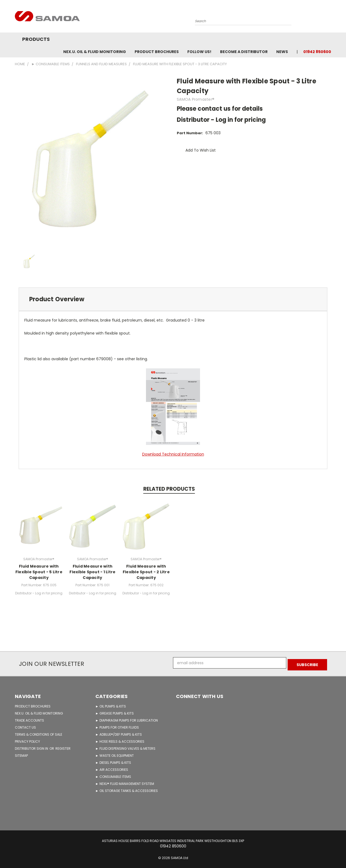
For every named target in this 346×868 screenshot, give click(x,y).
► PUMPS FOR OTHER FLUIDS (117, 725)
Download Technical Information (173, 454)
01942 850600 (317, 52)
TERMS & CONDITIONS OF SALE (39, 733)
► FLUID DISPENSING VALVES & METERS (125, 747)
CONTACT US (25, 725)
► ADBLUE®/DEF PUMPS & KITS (119, 733)
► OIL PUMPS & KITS (111, 704)
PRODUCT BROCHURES (33, 704)
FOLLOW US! (199, 52)
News (282, 52)
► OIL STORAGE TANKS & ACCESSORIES (127, 789)
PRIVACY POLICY (27, 740)
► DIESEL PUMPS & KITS (113, 761)
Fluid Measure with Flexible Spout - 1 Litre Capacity (92, 572)
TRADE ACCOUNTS (29, 718)
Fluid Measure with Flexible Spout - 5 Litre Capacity (39, 572)
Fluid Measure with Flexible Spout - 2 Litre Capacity (146, 572)
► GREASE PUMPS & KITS (115, 711)
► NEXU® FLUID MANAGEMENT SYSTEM (125, 782)
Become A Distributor (244, 52)
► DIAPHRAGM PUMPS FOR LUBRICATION (127, 718)
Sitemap (21, 754)
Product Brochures (157, 52)
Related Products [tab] (169, 489)
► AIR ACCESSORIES (112, 768)
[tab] (173, 299)
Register (63, 747)
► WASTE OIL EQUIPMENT (115, 754)
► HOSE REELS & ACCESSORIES (120, 740)
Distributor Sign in (32, 747)
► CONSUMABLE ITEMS (113, 775)
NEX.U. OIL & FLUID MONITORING (95, 52)
